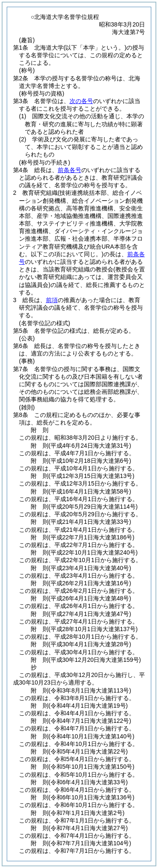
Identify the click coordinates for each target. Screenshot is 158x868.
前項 (52, 300)
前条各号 (70, 170)
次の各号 (81, 101)
